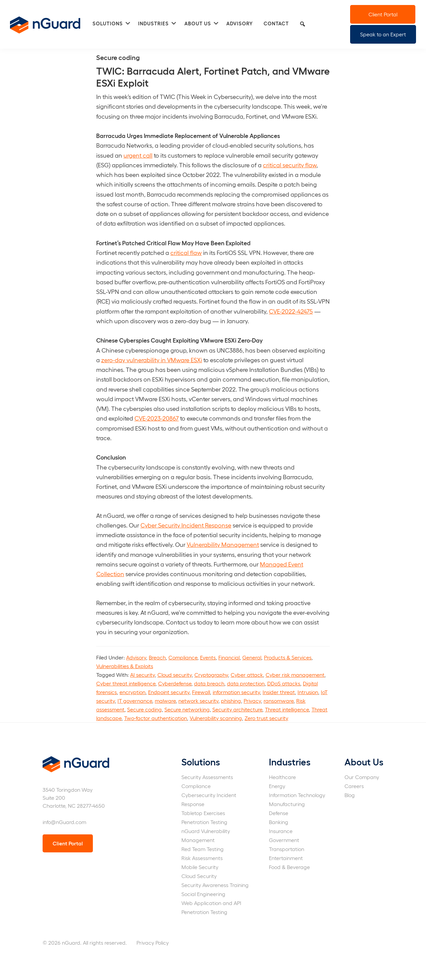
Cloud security (175, 675)
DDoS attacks (284, 683)
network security (198, 701)
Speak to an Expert (383, 34)
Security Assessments (207, 777)
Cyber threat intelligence (126, 683)
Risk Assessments (202, 858)
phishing (231, 701)
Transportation (287, 849)
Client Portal (383, 14)
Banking (279, 822)
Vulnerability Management (223, 544)
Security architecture (237, 709)
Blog (350, 795)
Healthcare (282, 777)
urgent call (138, 155)
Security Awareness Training (215, 885)
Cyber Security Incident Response (186, 525)
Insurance (281, 831)
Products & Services (288, 657)
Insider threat (279, 692)
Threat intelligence (287, 709)
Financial (229, 657)
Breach (157, 657)
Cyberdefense (175, 683)
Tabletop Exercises (203, 813)
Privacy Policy (153, 943)
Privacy (252, 701)
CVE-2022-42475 (291, 311)
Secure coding (144, 709)
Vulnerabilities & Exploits (125, 666)
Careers (354, 786)
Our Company (362, 777)
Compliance (183, 657)
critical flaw (186, 252)
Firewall (201, 692)
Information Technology (297, 795)
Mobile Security (200, 867)
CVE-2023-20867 (157, 418)
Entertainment (286, 858)
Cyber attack (247, 675)
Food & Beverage (289, 867)
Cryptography (211, 675)
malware (165, 701)
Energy (277, 786)
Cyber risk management (295, 675)
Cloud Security (199, 876)
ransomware (279, 701)
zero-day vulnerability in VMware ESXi (152, 360)
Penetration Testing (204, 822)
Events (208, 657)
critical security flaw (290, 165)
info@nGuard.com (64, 822)
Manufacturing (287, 804)
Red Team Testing (203, 849)
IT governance (135, 701)
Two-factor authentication (156, 718)
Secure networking (187, 709)
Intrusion (308, 692)
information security (236, 692)
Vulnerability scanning (216, 718)
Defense (279, 813)
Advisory (136, 657)
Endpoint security (169, 692)
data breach (209, 683)
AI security (142, 675)
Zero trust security (266, 718)
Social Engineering (203, 894)
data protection (246, 683)
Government (284, 840)
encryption (132, 692)
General (252, 657)
